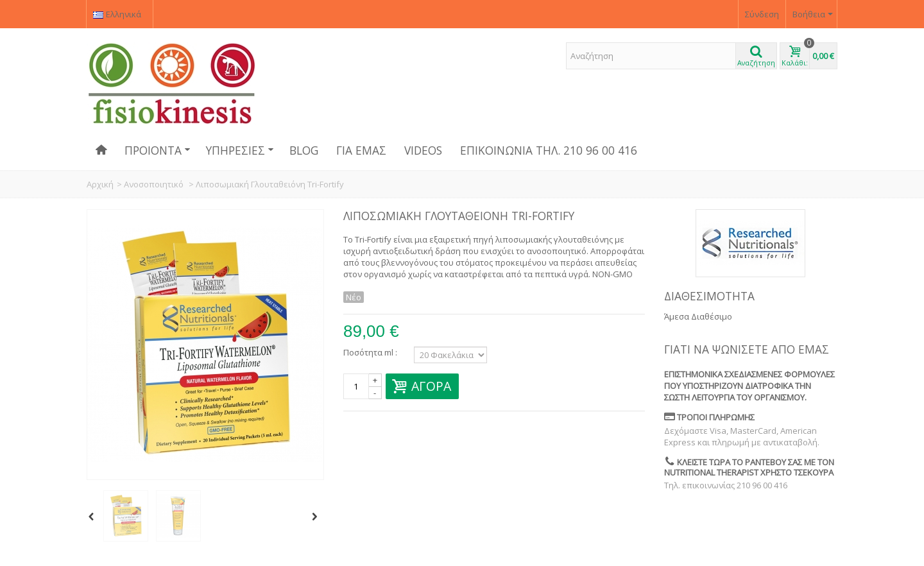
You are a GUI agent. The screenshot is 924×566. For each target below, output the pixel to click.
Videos (423, 150)
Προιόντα (158, 150)
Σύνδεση (762, 14)
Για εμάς (361, 150)
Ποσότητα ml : (370, 352)
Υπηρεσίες (240, 150)
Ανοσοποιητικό (155, 184)
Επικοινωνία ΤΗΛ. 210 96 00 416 (549, 150)
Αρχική (100, 184)
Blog (304, 150)
